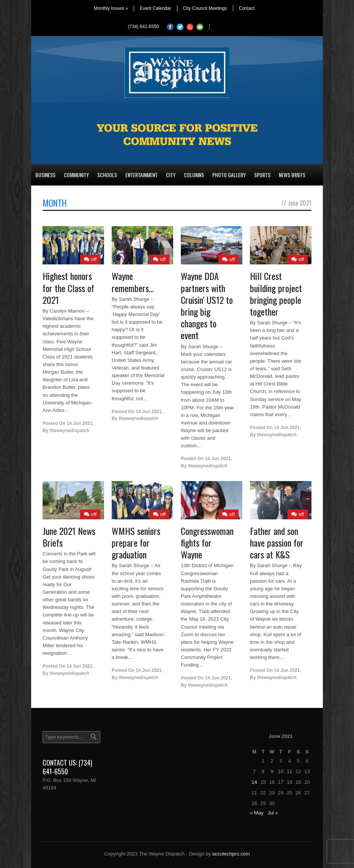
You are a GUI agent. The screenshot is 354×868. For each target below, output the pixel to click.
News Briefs (292, 175)
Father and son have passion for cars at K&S (277, 542)
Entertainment (141, 175)
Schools (107, 175)
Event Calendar (156, 8)
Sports (262, 175)
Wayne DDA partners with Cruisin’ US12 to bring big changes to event (207, 305)
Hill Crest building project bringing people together (276, 294)
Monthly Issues (111, 8)
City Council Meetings (205, 8)
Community (76, 175)
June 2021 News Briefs (69, 537)
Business (45, 175)
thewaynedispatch (70, 431)
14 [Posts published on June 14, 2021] (254, 782)
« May (257, 813)
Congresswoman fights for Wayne (207, 542)
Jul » (273, 813)
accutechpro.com (231, 854)
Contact (247, 8)
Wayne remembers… (133, 282)
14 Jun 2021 (79, 423)
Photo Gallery (229, 175)
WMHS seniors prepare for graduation (136, 542)
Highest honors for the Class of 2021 (68, 288)
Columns (194, 175)
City (171, 175)
